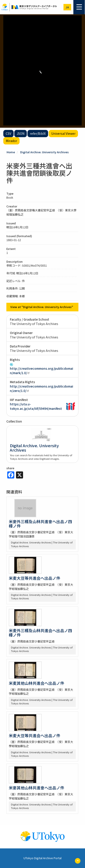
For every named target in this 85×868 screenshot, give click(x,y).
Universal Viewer (63, 133)
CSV (8, 133)
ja (67, 7)
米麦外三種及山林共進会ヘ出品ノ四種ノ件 (40, 633)
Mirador (11, 141)
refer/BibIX (38, 133)
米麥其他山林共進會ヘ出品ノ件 (36, 788)
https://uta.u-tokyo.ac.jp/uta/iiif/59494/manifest (36, 406)
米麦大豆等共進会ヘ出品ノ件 (34, 578)
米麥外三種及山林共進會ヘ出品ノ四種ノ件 (40, 524)
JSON (21, 133)
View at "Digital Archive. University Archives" (42, 307)
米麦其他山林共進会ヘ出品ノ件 (36, 683)
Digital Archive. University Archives (44, 152)
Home (11, 152)
